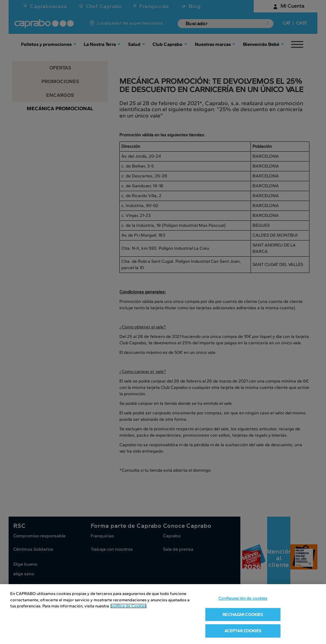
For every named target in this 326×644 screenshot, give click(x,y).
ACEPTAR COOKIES (243, 631)
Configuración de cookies (243, 598)
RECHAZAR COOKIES (243, 615)
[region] (163, 614)
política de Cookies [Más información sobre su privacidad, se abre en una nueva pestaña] (128, 606)
